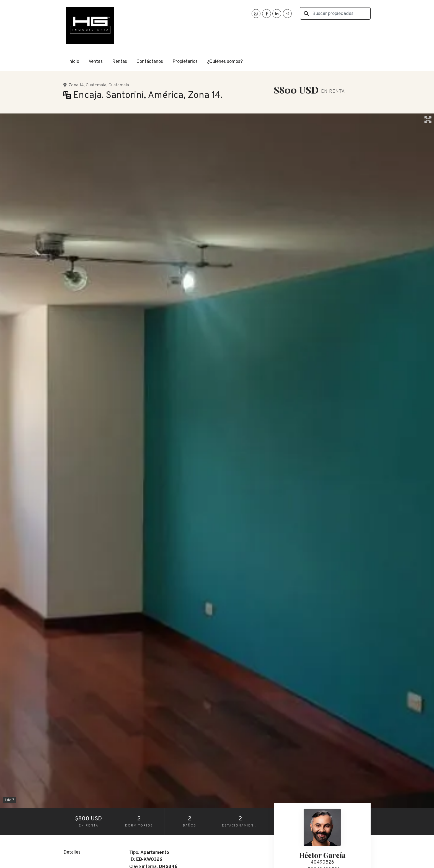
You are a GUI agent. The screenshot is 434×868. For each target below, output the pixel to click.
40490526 (322, 862)
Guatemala (96, 85)
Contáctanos (150, 62)
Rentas (120, 62)
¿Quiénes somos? (225, 62)
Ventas (96, 62)
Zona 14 (76, 85)
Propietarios (185, 62)
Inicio (74, 62)
